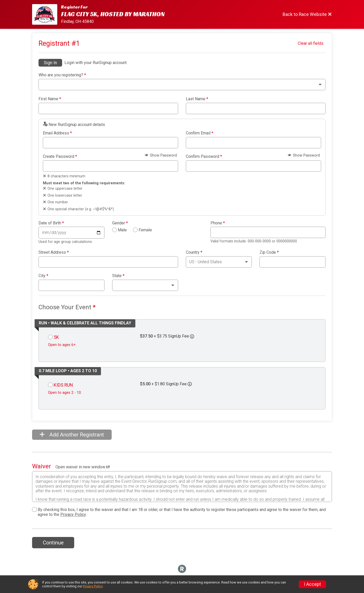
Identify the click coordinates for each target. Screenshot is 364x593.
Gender (120, 223)
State (118, 276)
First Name (50, 99)
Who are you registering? (62, 75)
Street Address (54, 252)
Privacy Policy (73, 514)
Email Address (57, 133)
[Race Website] (47, 14)
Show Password (161, 155)
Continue (53, 543)
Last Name (197, 99)
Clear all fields (311, 43)
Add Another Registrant (72, 435)
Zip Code (269, 252)
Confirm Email (200, 133)
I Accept (312, 584)
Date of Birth (51, 223)
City (43, 276)
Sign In (50, 63)
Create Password (60, 157)
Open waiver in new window (83, 467)
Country (194, 252)
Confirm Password (204, 157)
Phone (218, 223)
